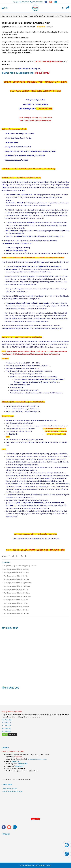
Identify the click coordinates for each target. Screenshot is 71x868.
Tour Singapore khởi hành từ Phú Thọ (16, 590)
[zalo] (56, 2)
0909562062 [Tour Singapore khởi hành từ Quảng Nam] (25, 2)
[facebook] (46, 2)
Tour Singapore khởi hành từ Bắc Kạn (16, 576)
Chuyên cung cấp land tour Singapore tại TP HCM (20, 566)
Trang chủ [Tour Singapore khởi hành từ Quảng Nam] (5, 16)
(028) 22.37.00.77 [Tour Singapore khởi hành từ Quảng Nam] (36, 2)
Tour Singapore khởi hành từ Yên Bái (16, 603)
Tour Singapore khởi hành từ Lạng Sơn (16, 579)
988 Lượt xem (30, 27)
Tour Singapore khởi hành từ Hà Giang (16, 569)
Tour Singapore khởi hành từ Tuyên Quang (18, 583)
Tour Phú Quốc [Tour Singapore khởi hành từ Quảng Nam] (7, 726)
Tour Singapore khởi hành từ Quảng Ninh (17, 596)
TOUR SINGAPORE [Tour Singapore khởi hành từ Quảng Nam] (52, 16)
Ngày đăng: (6, 27)
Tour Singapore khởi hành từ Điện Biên (16, 607)
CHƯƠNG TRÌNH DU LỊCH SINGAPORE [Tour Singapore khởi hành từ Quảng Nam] (17, 73)
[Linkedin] (17, 556)
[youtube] (51, 2)
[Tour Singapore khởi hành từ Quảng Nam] (35, 8)
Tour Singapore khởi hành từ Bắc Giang (17, 593)
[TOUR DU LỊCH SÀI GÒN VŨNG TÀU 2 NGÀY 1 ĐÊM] (17, 762)
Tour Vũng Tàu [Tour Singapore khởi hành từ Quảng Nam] (6, 723)
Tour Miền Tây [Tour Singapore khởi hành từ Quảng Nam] (6, 728)
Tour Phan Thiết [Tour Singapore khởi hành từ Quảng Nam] (7, 720)
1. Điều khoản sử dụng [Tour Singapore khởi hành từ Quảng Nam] (9, 789)
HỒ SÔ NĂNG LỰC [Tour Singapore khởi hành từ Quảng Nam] (10, 688)
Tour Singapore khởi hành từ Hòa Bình (16, 610)
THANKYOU (36, 819)
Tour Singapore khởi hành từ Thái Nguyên (17, 586)
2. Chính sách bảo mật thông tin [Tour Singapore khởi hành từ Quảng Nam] (12, 791)
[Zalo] (31, 556)
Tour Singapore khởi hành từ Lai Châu (16, 613)
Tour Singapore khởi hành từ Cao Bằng (16, 573)
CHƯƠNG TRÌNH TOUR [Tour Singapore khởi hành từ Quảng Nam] (19, 16)
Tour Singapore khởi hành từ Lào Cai (16, 600)
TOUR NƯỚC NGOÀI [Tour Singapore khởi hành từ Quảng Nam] (36, 16)
